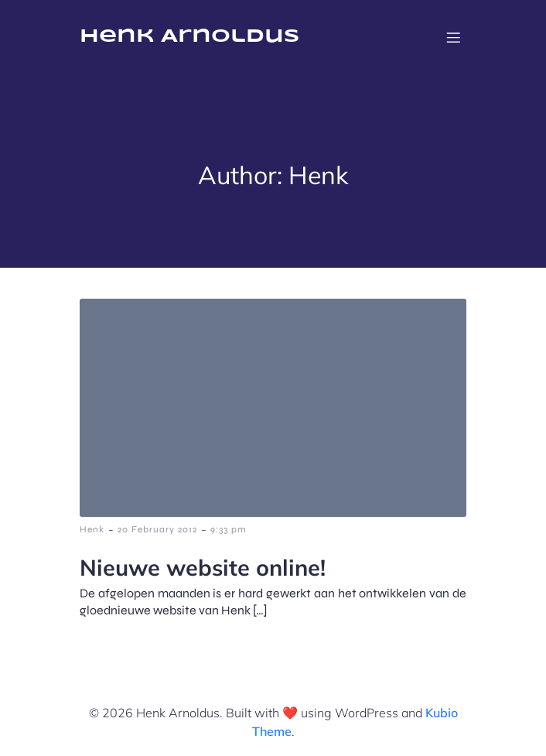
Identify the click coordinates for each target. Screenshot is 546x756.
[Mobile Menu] (453, 37)
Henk (92, 529)
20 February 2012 (157, 529)
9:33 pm (229, 529)
